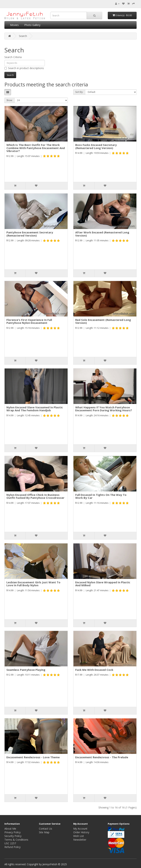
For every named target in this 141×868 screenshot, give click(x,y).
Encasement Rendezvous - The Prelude (102, 757)
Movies (14, 25)
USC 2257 (10, 843)
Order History (81, 832)
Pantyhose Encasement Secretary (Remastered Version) (30, 234)
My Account (80, 829)
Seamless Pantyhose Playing (26, 670)
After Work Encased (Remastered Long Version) (102, 234)
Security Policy (13, 836)
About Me (10, 829)
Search (23, 36)
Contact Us (46, 829)
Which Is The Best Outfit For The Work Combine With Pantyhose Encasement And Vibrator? (36, 148)
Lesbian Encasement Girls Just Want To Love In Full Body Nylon (33, 584)
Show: (9, 100)
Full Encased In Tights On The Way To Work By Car (101, 496)
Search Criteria (13, 57)
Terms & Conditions (16, 840)
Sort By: (79, 92)
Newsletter (80, 840)
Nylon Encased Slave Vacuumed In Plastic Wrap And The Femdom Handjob (35, 409)
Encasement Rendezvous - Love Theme (33, 757)
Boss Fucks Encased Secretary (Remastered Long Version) (96, 146)
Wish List (79, 836)
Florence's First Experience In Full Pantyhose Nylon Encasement (29, 321)
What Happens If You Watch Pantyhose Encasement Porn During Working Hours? (104, 409)
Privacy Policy (12, 832)
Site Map (44, 832)
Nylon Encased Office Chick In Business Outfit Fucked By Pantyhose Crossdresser (35, 496)
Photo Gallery (32, 25)
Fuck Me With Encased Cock (94, 670)
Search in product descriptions (24, 68)
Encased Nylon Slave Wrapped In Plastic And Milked (103, 584)
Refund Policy (12, 847)
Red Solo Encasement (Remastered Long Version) (103, 321)
